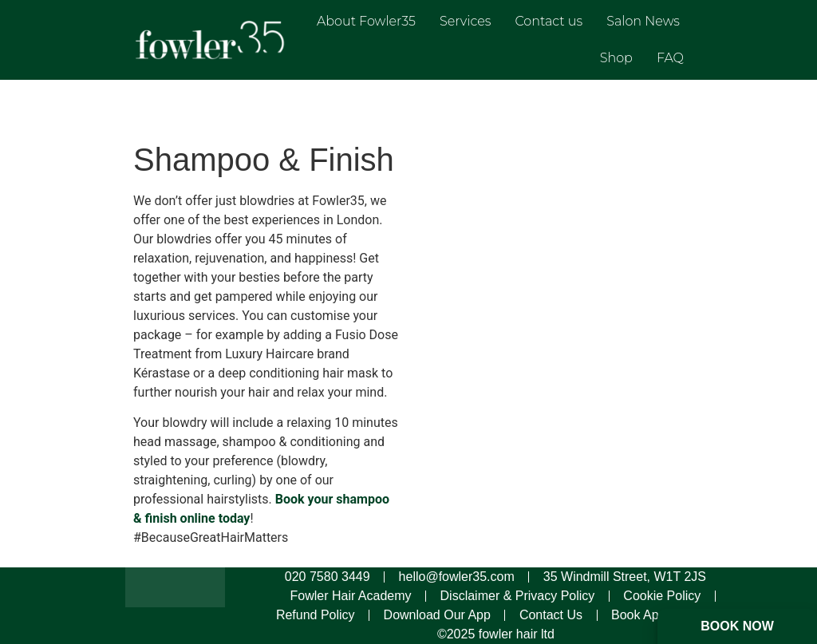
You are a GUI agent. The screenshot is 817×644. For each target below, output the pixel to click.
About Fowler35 (366, 21)
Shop (616, 58)
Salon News (643, 21)
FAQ (670, 58)
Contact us (549, 21)
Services (465, 21)
